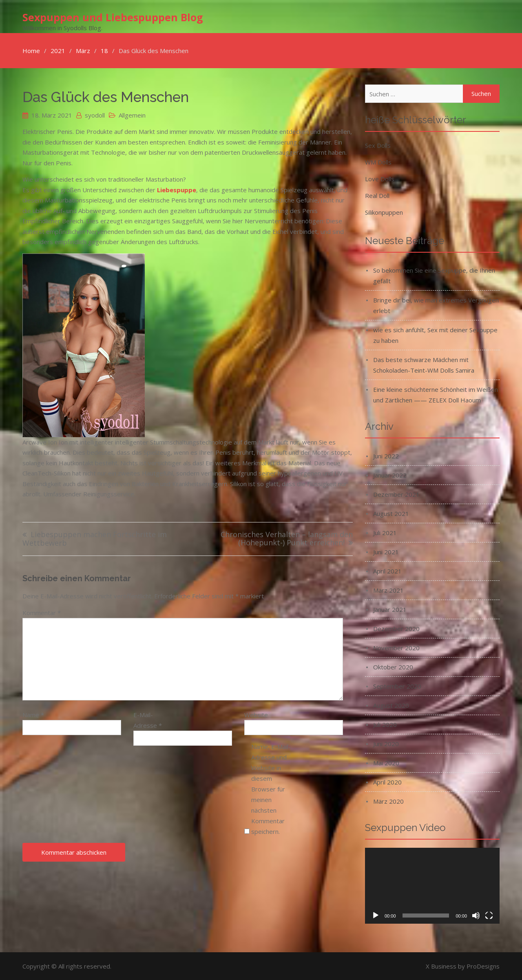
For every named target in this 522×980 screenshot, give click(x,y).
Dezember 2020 (396, 628)
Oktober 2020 (393, 667)
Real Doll (377, 195)
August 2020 (391, 705)
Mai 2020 (386, 762)
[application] (432, 885)
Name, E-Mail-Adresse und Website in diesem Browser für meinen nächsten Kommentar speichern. (271, 788)
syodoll (95, 115)
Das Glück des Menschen (106, 97)
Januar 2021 (390, 609)
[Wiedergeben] (376, 915)
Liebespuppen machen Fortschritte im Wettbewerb (95, 539)
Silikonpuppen (384, 212)
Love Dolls (380, 178)
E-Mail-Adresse (148, 720)
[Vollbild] (489, 915)
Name (33, 714)
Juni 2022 (386, 456)
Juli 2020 (385, 724)
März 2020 (388, 801)
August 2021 (391, 513)
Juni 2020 (386, 743)
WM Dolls (378, 162)
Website (256, 714)
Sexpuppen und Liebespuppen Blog (113, 17)
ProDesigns (483, 966)
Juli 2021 (385, 532)
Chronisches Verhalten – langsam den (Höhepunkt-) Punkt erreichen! (287, 539)
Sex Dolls (378, 145)
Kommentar (42, 612)
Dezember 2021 (396, 494)
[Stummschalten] (476, 915)
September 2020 (397, 686)
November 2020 (396, 647)
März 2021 (388, 590)
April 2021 (387, 571)
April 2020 (387, 782)
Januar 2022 (390, 475)
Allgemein (132, 115)
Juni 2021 (386, 551)
